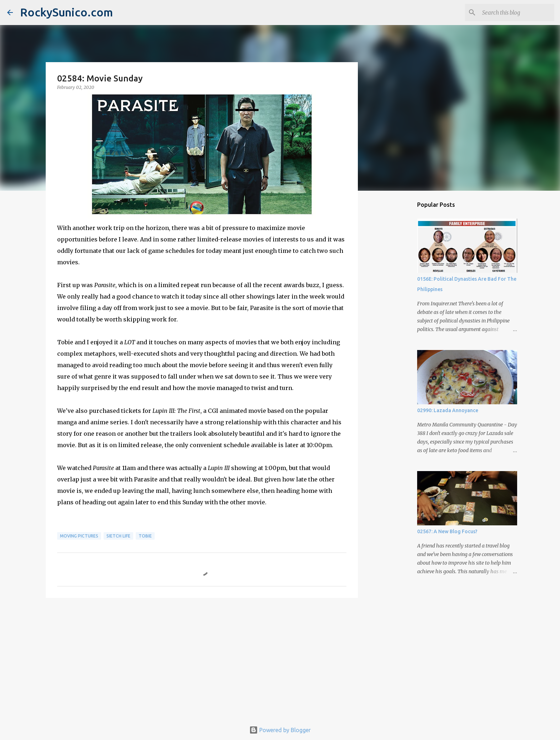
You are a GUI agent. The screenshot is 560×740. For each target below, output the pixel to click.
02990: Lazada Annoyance (448, 410)
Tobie (145, 536)
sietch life (118, 536)
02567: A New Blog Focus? (447, 531)
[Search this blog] (517, 12)
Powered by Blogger (280, 730)
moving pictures (79, 536)
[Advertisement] (202, 659)
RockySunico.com (66, 12)
